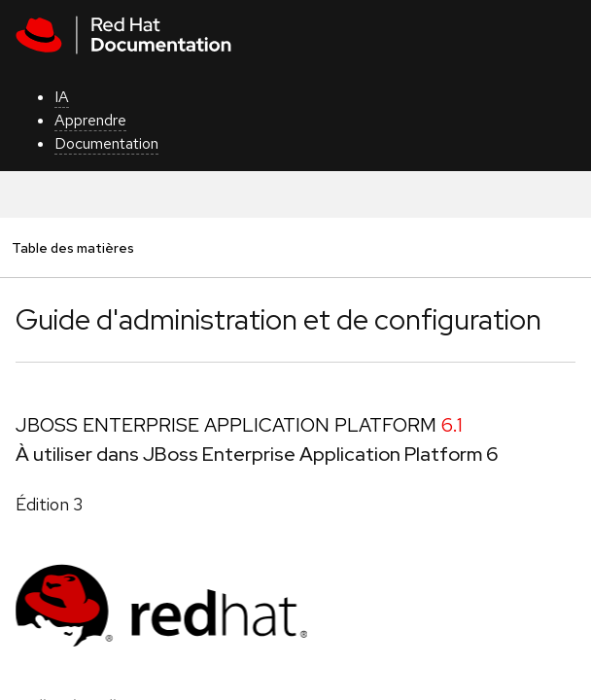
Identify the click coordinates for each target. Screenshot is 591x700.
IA (62, 97)
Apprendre (90, 120)
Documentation (106, 143)
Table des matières (72, 247)
